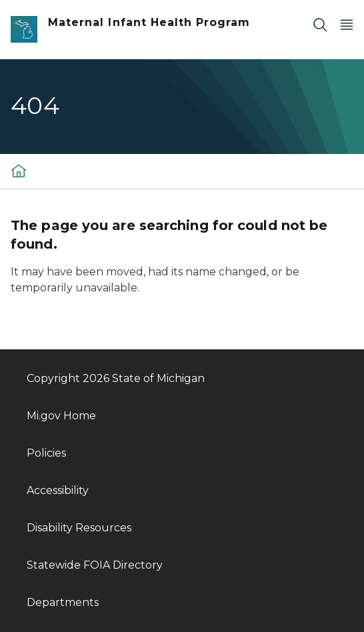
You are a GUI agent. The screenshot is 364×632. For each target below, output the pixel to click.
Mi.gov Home (61, 416)
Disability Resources (79, 528)
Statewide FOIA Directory (95, 565)
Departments (63, 602)
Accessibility (58, 490)
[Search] (320, 24)
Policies (46, 453)
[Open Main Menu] (347, 24)
